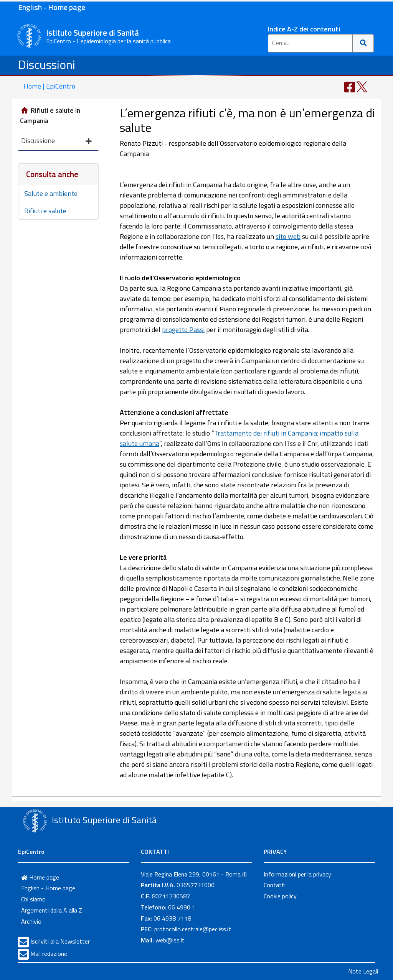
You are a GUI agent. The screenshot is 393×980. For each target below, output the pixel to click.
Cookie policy (280, 896)
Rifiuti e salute (45, 211)
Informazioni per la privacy (297, 874)
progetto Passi (183, 330)
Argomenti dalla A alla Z (52, 910)
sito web (288, 236)
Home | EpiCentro (49, 86)
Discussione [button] (56, 141)
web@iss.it (170, 940)
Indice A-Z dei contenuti (304, 29)
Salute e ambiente (51, 193)
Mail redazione (49, 954)
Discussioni (47, 64)
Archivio (31, 921)
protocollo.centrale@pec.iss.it (193, 929)
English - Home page (52, 7)
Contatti (275, 885)
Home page (40, 877)
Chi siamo (33, 899)
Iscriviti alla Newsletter (60, 941)
